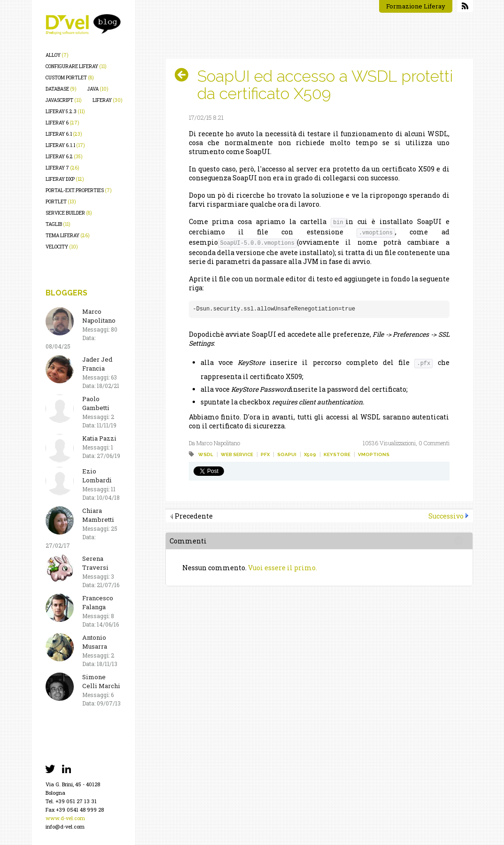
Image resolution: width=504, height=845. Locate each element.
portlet (61, 202)
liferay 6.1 (64, 134)
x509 (310, 454)
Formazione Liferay (416, 6)
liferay (108, 100)
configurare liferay (76, 66)
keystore (337, 454)
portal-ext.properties (79, 190)
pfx (265, 454)
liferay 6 (62, 123)
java (98, 89)
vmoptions (374, 454)
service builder (69, 213)
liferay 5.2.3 (65, 112)
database (61, 89)
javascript (64, 100)
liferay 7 (62, 168)
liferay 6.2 (64, 157)
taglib (58, 224)
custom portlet (70, 78)
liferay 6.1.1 (65, 145)
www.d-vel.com (65, 818)
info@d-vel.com (65, 826)
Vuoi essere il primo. (283, 568)
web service (237, 454)
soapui (287, 454)
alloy (57, 55)
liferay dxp (65, 179)
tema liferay (68, 236)
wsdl (206, 454)
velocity (62, 247)
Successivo (446, 516)
